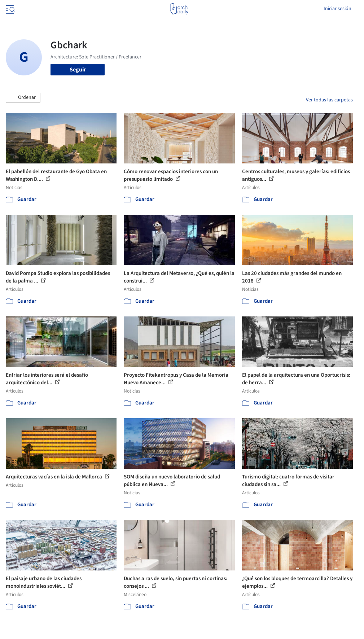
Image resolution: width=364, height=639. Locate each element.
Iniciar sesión (337, 9)
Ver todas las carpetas (329, 100)
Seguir (78, 70)
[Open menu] (9, 9)
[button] (23, 98)
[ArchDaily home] (179, 9)
